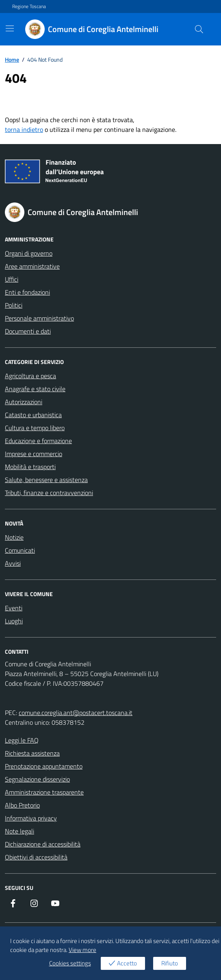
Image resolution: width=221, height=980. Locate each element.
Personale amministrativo (39, 318)
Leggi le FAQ (22, 740)
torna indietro (24, 129)
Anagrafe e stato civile (35, 389)
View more (82, 950)
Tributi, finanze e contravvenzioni (49, 493)
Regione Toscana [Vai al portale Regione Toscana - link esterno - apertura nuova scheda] (29, 6)
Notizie (14, 537)
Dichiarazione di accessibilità (43, 844)
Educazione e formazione (38, 441)
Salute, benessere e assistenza (46, 480)
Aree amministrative (32, 266)
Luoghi (14, 621)
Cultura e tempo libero (35, 428)
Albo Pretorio (22, 805)
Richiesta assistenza (32, 753)
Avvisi (13, 563)
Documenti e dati (28, 331)
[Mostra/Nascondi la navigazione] (10, 28)
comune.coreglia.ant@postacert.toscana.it (76, 713)
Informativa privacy (31, 818)
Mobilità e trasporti (30, 467)
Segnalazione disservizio (37, 779)
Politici (14, 305)
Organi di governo (29, 253)
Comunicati (20, 550)
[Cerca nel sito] (199, 29)
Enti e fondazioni (27, 292)
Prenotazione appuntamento (44, 766)
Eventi (14, 608)
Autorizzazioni (24, 402)
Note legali (19, 831)
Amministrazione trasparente (44, 792)
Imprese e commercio (34, 454)
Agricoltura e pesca (30, 376)
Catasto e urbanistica (33, 415)
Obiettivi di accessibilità (36, 857)
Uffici (12, 279)
